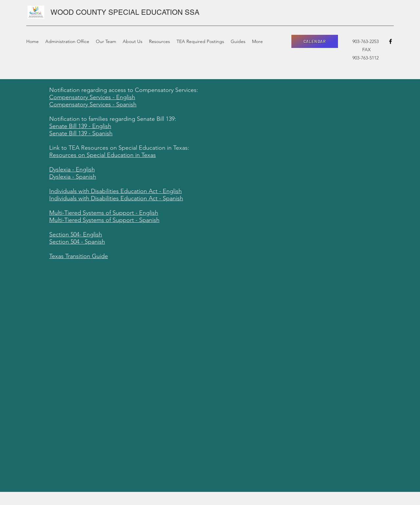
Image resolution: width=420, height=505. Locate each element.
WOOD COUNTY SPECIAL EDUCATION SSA (125, 12)
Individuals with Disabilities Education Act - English (115, 191)
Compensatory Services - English (92, 97)
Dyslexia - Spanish (73, 177)
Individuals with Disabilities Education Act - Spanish (116, 198)
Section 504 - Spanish (77, 242)
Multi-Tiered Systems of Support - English (104, 213)
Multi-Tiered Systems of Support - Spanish (104, 220)
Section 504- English (76, 234)
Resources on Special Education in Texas (103, 155)
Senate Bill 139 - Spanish (81, 133)
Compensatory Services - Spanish (93, 104)
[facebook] (390, 41)
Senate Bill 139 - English (80, 126)
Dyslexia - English (72, 169)
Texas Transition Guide (79, 256)
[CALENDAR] (315, 41)
